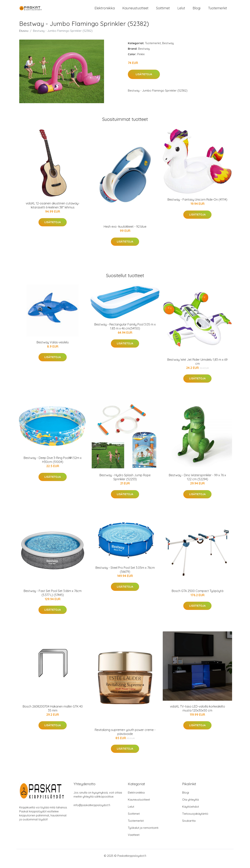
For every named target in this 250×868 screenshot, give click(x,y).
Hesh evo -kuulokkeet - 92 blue (125, 232)
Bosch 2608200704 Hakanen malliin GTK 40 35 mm (53, 714)
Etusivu (24, 36)
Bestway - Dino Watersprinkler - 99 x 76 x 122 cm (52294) (197, 483)
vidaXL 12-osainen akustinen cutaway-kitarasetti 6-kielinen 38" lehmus (53, 211)
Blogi (197, 11)
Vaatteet (134, 840)
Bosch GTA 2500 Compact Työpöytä (198, 597)
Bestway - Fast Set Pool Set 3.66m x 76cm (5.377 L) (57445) (53, 599)
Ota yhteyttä (190, 805)
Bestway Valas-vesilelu (53, 348)
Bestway (168, 49)
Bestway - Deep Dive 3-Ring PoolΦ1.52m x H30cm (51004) (53, 466)
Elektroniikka (105, 11)
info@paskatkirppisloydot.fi (92, 811)
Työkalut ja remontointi (143, 833)
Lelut (181, 11)
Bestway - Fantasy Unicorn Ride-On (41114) (197, 205)
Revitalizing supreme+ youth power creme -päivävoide (125, 738)
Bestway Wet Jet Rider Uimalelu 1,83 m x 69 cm (197, 367)
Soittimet (163, 11)
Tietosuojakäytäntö (195, 819)
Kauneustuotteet (135, 11)
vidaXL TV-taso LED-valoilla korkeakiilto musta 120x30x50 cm (198, 714)
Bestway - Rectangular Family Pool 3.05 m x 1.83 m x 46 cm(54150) (125, 332)
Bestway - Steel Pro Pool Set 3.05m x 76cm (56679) (125, 575)
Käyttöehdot (191, 812)
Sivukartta (189, 826)
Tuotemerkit (218, 11)
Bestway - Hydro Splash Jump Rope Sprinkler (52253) (125, 483)
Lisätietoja (144, 80)
